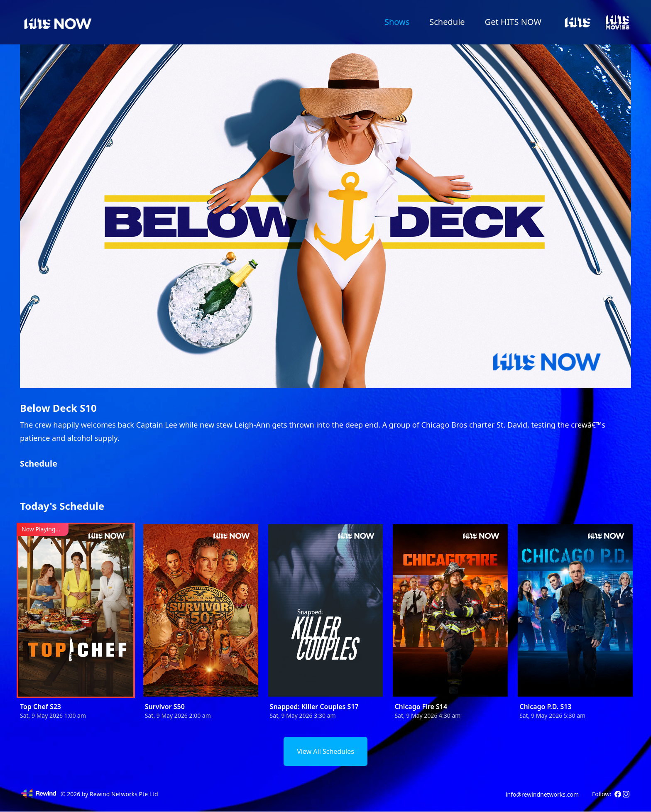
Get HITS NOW (513, 22)
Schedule (447, 22)
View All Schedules (325, 751)
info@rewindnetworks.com (542, 794)
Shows (397, 22)
